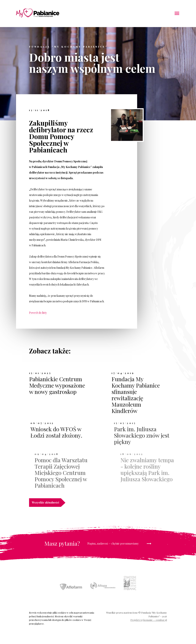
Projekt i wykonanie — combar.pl (149, 620)
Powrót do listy (38, 313)
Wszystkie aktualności (46, 503)
